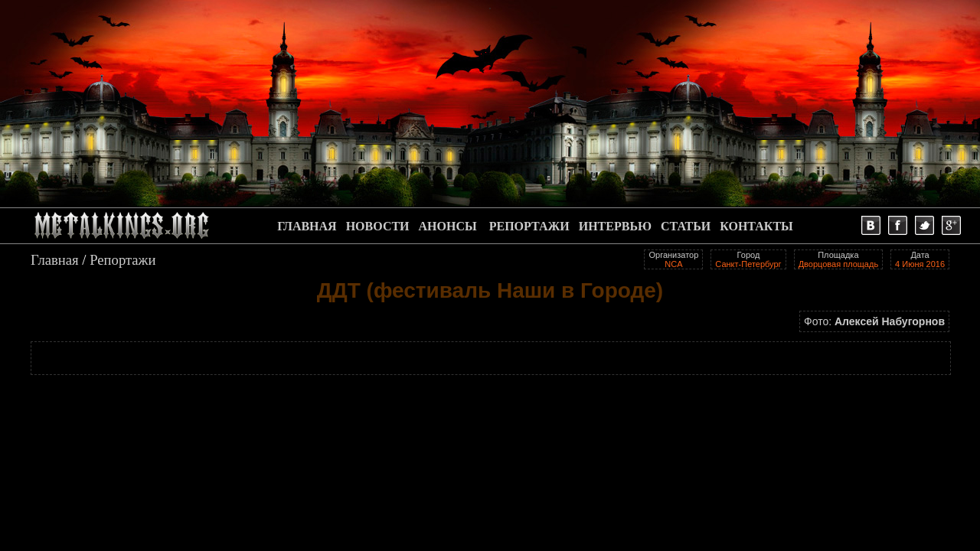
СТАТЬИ (686, 226)
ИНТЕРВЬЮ (615, 226)
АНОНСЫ (448, 226)
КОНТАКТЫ (756, 226)
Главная (55, 260)
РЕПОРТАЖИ (529, 226)
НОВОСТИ (378, 226)
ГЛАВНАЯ (307, 226)
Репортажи (122, 260)
